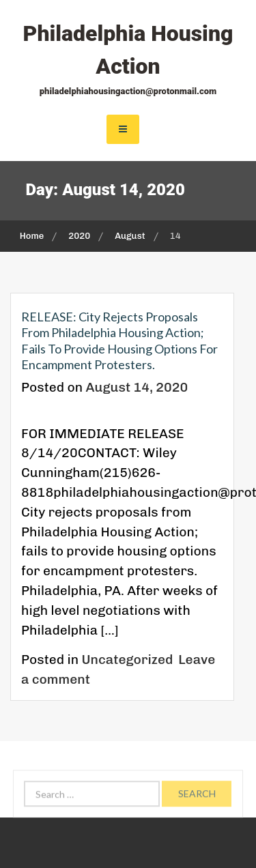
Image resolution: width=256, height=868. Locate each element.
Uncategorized (128, 660)
